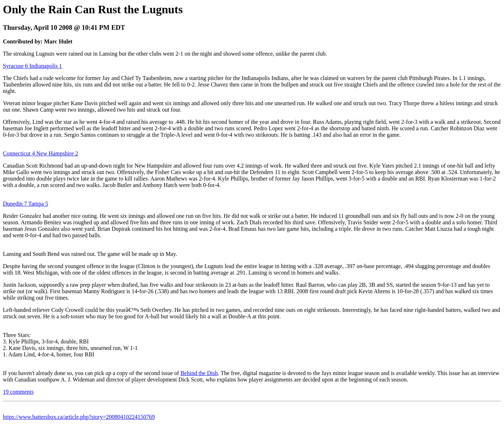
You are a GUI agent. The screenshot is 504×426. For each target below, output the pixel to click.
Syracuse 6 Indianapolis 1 (32, 66)
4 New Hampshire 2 (54, 153)
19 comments (18, 392)
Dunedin (13, 204)
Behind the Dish (199, 373)
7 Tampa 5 (35, 204)
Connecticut (17, 153)
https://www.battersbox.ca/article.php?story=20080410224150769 (79, 417)
